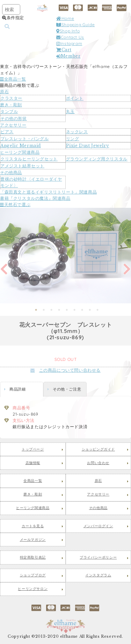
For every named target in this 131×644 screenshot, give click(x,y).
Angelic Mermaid (21, 146)
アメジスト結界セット (22, 166)
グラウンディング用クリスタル (97, 159)
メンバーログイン (98, 526)
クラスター (11, 98)
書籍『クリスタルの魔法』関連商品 (35, 198)
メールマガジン (33, 540)
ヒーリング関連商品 (20, 152)
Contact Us (70, 37)
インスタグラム (98, 575)
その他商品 (11, 172)
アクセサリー (13, 125)
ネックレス (77, 132)
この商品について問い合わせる (65, 370)
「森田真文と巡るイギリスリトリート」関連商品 (48, 192)
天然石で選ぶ (15, 204)
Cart (64, 50)
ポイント (75, 98)
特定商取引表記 (33, 558)
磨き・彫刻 (11, 105)
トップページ (33, 449)
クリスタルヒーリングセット (29, 159)
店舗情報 (33, 463)
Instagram (69, 43)
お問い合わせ (98, 463)
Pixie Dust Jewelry (88, 146)
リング (73, 139)
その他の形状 (14, 118)
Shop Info (68, 31)
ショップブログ (33, 575)
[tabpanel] (65, 256)
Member (68, 56)
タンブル (9, 111)
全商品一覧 (13, 79)
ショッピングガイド (98, 449)
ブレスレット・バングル (25, 139)
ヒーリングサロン (33, 589)
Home (65, 18)
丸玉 (70, 111)
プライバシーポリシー (98, 558)
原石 (4, 92)
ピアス (7, 132)
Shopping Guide (75, 25)
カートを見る (33, 526)
